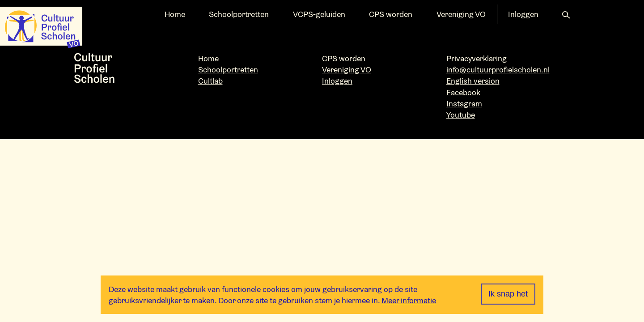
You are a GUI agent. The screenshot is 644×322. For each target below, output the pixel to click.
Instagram (464, 104)
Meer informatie (409, 300)
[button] (566, 14)
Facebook (463, 92)
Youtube (461, 115)
